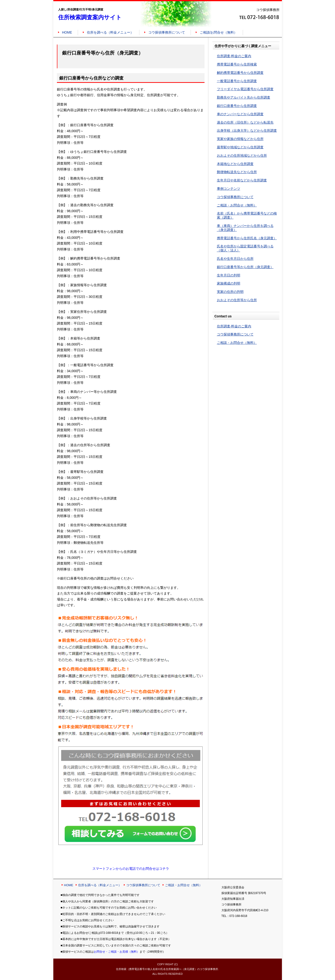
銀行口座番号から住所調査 (237, 106)
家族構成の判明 (229, 283)
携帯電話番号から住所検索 (237, 64)
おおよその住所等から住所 (237, 300)
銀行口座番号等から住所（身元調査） (245, 267)
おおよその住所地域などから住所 (242, 155)
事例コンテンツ (229, 189)
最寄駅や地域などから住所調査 (240, 147)
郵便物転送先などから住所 (237, 172)
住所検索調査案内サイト (90, 17)
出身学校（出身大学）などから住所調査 (247, 130)
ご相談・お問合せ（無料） (237, 205)
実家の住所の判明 (230, 292)
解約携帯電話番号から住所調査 (240, 73)
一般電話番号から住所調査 (237, 81)
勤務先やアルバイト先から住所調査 (244, 97)
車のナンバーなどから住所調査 (240, 114)
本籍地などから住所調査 (235, 164)
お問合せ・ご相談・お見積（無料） (117, 952)
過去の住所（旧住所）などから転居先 (245, 122)
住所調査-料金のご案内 (234, 56)
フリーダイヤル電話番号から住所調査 (245, 89)
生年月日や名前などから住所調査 (242, 180)
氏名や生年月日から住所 (235, 259)
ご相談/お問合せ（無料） (219, 32)
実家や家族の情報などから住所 (240, 139)
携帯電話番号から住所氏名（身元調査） (247, 238)
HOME (67, 32)
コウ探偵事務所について (167, 32)
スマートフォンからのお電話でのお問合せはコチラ (131, 869)
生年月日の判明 (229, 275)
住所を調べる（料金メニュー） (110, 32)
